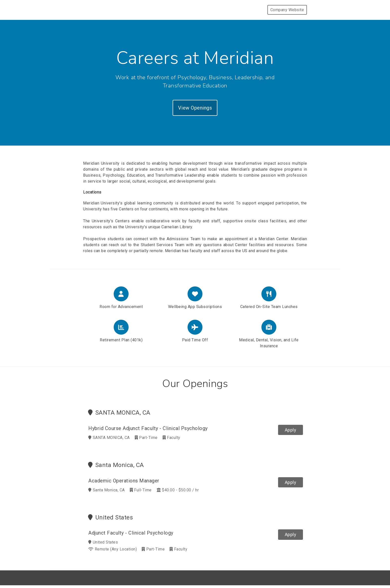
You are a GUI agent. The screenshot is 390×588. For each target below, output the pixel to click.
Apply (291, 430)
